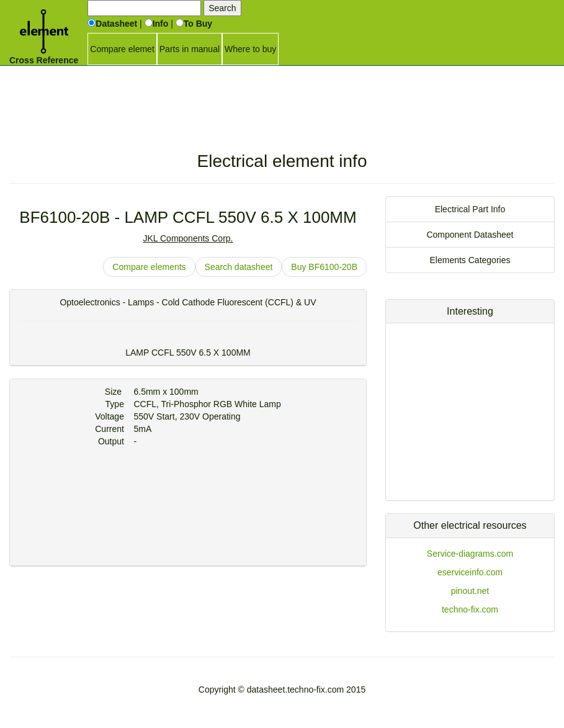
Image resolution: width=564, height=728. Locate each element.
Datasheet (112, 24)
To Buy (194, 24)
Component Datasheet (470, 235)
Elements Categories (470, 260)
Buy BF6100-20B (324, 267)
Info (157, 24)
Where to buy (250, 49)
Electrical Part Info (470, 209)
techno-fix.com (470, 609)
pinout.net (470, 591)
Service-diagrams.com (470, 554)
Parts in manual (190, 49)
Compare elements (149, 267)
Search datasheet (239, 267)
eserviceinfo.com (470, 572)
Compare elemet (122, 49)
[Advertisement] (282, 96)
